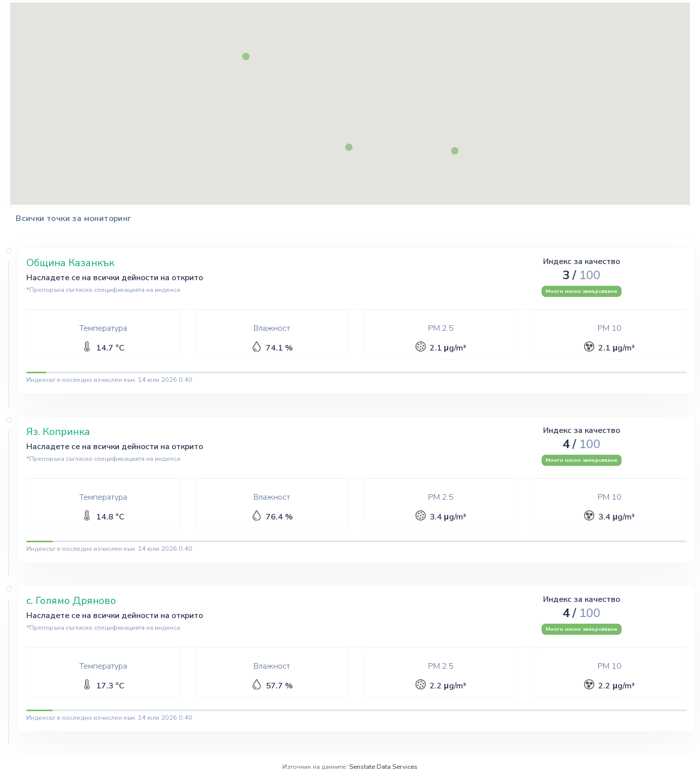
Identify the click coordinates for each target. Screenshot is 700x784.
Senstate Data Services (383, 767)
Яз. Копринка (58, 432)
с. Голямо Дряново (71, 601)
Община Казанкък (70, 263)
